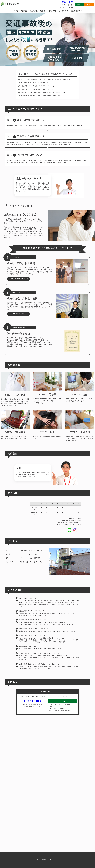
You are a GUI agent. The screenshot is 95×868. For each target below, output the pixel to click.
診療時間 (52, 11)
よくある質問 (63, 11)
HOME (15, 11)
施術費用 (43, 11)
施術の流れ (34, 11)
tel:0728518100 (66, 2)
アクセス (89, 4)
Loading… (48, 785)
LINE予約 (62, 701)
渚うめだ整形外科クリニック (18, 279)
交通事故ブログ (76, 11)
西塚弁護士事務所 (18, 314)
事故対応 (24, 11)
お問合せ (80, 4)
